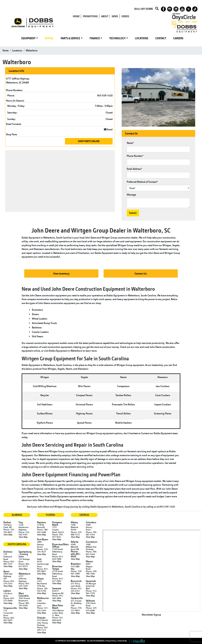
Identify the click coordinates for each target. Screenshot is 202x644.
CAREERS (178, 38)
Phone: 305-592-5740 (43, 590)
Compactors (123, 386)
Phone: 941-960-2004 (58, 597)
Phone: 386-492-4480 (43, 531)
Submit (133, 213)
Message (131, 195)
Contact (145, 433)
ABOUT (105, 16)
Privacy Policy (111, 641)
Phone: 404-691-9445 (76, 554)
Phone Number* (135, 156)
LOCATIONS (142, 38)
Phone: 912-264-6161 (76, 590)
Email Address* (135, 169)
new (137, 347)
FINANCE (95, 38)
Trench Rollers (123, 413)
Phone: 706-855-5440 (91, 553)
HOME (76, 16)
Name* (130, 143)
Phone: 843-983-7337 (9, 563)
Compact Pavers (84, 395)
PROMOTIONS (90, 16)
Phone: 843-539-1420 (24, 585)
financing (50, 500)
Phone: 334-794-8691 (9, 531)
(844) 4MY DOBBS (144, 9)
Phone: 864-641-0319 (24, 565)
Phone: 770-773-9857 (76, 609)
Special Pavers (84, 423)
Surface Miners (45, 413)
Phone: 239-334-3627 (43, 550)
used (147, 347)
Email (108, 129)
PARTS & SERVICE (70, 38)
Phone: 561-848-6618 (58, 619)
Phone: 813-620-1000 (58, 558)
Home (6, 50)
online (90, 467)
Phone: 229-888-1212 (76, 533)
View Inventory (61, 273)
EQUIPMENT (28, 38)
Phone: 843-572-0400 (9, 599)
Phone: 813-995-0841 (43, 570)
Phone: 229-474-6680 (91, 609)
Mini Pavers (84, 386)
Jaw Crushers (163, 386)
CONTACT (161, 38)
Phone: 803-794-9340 (24, 604)
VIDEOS (125, 16)
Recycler (45, 395)
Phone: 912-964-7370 (91, 592)
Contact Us (141, 273)
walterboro (32, 50)
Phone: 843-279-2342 (9, 582)
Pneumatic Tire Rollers (123, 404)
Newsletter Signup (151, 615)
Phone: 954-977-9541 (58, 536)
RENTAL (49, 38)
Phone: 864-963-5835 (9, 619)
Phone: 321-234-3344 (43, 609)
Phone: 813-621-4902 (58, 580)
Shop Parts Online (89, 141)
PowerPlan (65, 500)
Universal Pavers (84, 404)
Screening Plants (163, 413)
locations (17, 50)
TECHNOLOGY (117, 38)
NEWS (115, 16)
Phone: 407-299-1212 (43, 629)
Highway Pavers (84, 413)
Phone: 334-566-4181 (24, 533)
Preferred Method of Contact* (142, 182)
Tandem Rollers (123, 395)
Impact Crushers (163, 404)
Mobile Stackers (123, 423)
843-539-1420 (105, 95)
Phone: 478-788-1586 (91, 572)
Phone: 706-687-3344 (91, 533)
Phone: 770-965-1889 (76, 572)
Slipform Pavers (45, 423)
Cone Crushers (163, 395)
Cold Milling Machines (45, 386)
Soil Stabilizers (45, 404)
